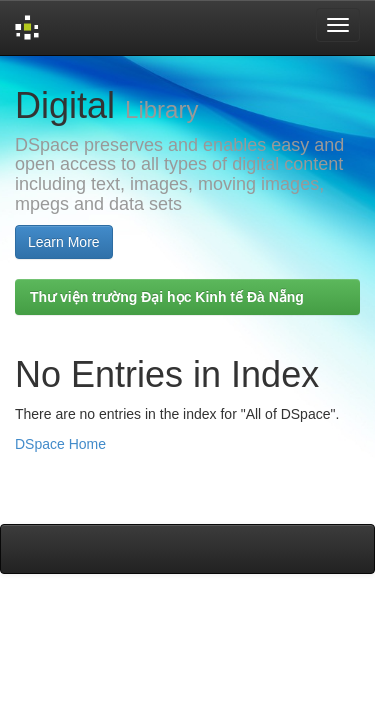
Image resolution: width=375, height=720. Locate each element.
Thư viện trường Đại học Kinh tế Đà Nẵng (167, 297)
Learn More (64, 242)
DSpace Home (60, 444)
